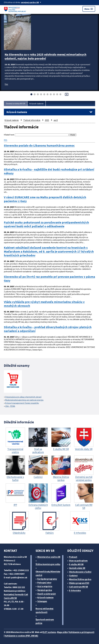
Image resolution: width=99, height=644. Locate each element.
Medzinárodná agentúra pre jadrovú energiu (24, 400)
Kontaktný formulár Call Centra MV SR (16, 596)
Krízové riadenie (36, 104)
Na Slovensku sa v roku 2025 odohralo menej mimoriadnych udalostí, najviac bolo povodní (46, 56)
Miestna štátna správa (80, 579)
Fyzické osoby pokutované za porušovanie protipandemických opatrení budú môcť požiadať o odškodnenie (46, 224)
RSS (6, 140)
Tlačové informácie (32, 120)
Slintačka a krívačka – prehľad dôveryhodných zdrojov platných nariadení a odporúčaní (48, 329)
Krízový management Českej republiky (22, 403)
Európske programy (47, 579)
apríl (56, 120)
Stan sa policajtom (78, 561)
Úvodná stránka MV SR (16, 104)
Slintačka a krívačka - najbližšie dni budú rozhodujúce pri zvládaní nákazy (49, 171)
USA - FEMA (10, 406)
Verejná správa (45, 590)
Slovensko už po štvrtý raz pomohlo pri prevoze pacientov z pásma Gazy (49, 279)
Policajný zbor (44, 583)
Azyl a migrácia (45, 586)
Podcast (73, 557)
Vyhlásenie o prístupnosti (82, 632)
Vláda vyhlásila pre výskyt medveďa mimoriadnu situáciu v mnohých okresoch (44, 304)
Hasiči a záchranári (47, 594)
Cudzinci (73, 576)
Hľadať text (9, 135)
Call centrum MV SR (79, 587)
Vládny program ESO (79, 583)
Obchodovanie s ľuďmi (80, 572)
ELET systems (49, 632)
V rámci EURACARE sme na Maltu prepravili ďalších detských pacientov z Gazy (45, 199)
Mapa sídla (62, 632)
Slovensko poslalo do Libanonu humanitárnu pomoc (39, 146)
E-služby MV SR (76, 564)
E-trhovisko (75, 591)
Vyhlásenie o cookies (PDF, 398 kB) (21, 636)
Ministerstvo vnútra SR (49, 557)
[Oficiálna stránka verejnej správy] (31, 2)
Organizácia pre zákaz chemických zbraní (23, 397)
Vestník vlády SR (77, 568)
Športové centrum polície (45, 621)
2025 (47, 120)
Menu (89, 9)
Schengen (42, 601)
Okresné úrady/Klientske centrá (48, 573)
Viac (6, 84)
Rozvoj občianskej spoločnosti (44, 610)
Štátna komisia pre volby (48, 564)
